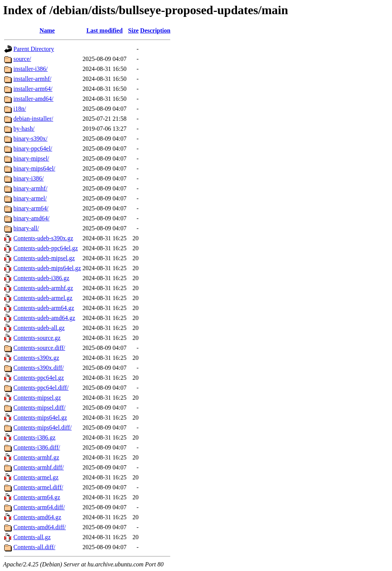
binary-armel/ (30, 198)
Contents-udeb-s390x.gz (43, 238)
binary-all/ (26, 228)
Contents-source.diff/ (39, 348)
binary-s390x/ (30, 139)
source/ (22, 59)
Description (155, 30)
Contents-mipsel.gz (37, 398)
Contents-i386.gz (34, 437)
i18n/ (20, 109)
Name (47, 30)
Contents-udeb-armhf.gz (43, 288)
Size (134, 30)
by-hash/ (24, 129)
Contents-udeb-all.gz (39, 328)
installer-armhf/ (32, 79)
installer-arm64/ (33, 89)
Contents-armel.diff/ (38, 487)
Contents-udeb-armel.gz (43, 298)
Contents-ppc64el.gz (39, 378)
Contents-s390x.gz (36, 358)
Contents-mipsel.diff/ (39, 408)
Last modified (105, 30)
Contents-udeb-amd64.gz (44, 318)
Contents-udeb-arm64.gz (44, 308)
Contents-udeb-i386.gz (41, 278)
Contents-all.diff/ (34, 547)
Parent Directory (34, 49)
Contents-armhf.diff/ (39, 467)
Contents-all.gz (32, 537)
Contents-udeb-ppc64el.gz (46, 248)
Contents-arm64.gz (37, 497)
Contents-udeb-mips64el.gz (47, 268)
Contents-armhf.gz (36, 457)
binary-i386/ (29, 178)
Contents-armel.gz (36, 477)
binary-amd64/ (31, 218)
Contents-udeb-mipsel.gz (44, 258)
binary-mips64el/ (34, 168)
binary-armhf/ (30, 188)
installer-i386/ (30, 69)
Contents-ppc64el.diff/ (41, 388)
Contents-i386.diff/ (37, 447)
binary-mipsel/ (31, 158)
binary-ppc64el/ (33, 148)
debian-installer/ (33, 119)
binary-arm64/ (31, 208)
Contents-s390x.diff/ (39, 368)
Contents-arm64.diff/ (39, 507)
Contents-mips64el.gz (40, 418)
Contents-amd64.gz (37, 517)
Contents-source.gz (37, 338)
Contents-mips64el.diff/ (42, 427)
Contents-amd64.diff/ (40, 527)
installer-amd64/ (33, 99)
